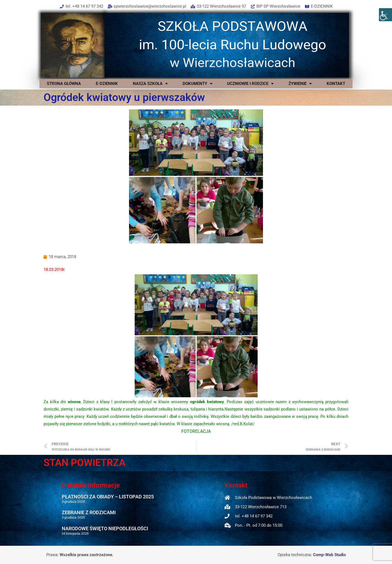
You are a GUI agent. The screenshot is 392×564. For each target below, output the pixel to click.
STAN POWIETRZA (85, 463)
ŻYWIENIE (300, 84)
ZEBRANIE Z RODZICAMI (89, 512)
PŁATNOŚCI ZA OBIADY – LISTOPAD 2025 (108, 497)
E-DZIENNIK (107, 84)
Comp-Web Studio (329, 555)
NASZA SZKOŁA (150, 84)
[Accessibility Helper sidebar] (385, 15)
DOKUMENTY (197, 84)
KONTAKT (336, 84)
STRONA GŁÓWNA (64, 84)
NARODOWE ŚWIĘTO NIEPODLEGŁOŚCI (105, 528)
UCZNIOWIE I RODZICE (250, 84)
